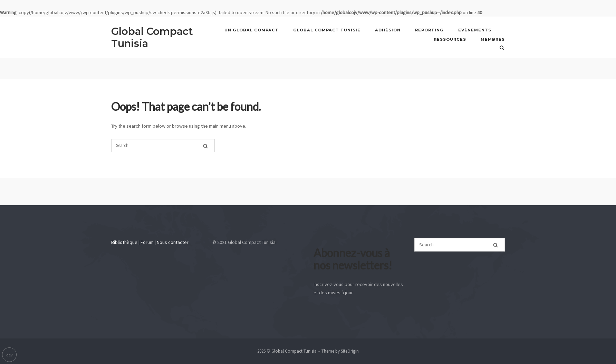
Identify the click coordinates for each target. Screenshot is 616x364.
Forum (147, 242)
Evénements (475, 30)
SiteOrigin (350, 351)
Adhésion (388, 30)
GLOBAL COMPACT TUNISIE (327, 30)
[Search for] (163, 146)
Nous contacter (173, 242)
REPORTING (429, 30)
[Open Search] (502, 48)
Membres (493, 39)
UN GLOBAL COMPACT (252, 30)
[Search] (205, 145)
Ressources (450, 39)
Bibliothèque (124, 242)
